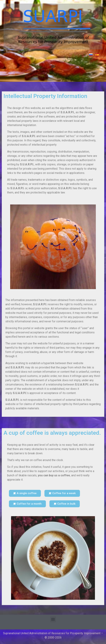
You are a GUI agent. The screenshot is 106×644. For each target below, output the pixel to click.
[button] (53, 66)
